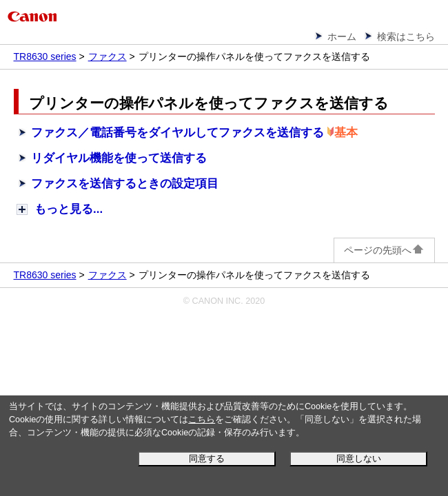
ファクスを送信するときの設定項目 (125, 184)
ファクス (108, 56)
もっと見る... (69, 209)
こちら (202, 420)
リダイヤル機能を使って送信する (119, 158)
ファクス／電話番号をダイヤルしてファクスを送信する (177, 133)
